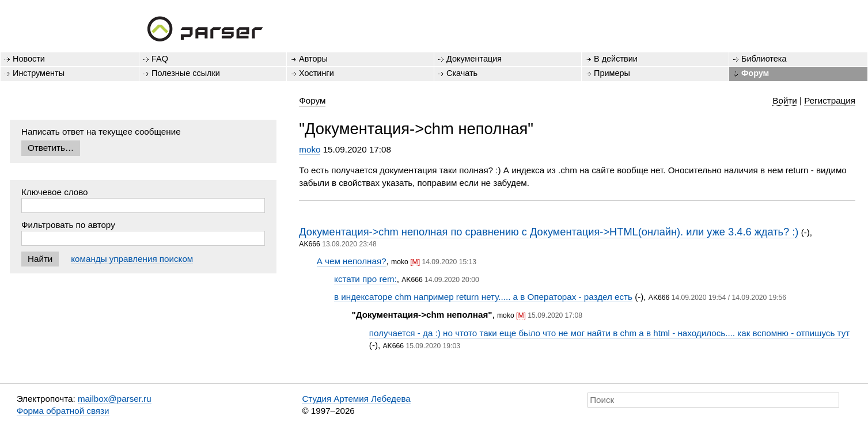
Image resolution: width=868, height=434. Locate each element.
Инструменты (39, 73)
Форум (755, 73)
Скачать (462, 73)
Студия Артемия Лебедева (356, 399)
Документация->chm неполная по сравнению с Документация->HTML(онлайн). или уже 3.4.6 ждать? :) (549, 232)
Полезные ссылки (186, 73)
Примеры (612, 73)
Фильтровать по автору (68, 225)
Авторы (313, 59)
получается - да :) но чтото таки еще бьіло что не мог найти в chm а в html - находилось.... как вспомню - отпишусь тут (609, 333)
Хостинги (317, 73)
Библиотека (764, 59)
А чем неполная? (352, 261)
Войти (785, 100)
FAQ (160, 59)
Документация (474, 59)
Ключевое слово (55, 192)
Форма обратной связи (63, 411)
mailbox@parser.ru (115, 399)
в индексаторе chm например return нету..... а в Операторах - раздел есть (483, 297)
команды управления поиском (132, 259)
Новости (29, 59)
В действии (616, 59)
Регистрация (830, 100)
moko (310, 149)
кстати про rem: (365, 279)
